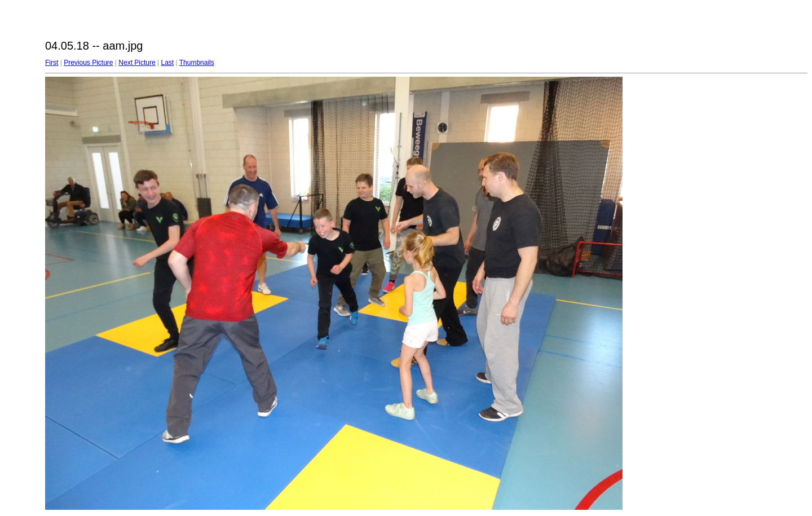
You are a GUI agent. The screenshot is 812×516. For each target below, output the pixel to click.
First (52, 63)
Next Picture (137, 63)
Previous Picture (88, 63)
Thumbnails (197, 63)
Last (167, 63)
